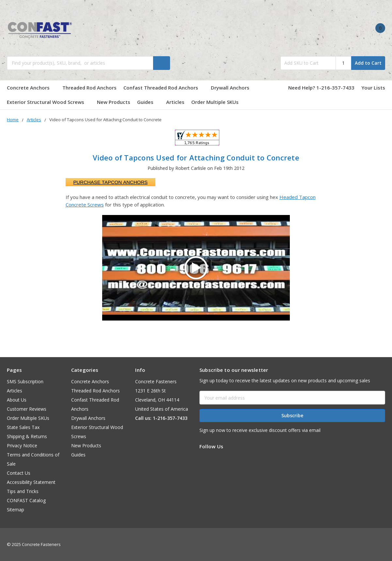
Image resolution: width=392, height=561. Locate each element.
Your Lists (373, 88)
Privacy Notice (22, 445)
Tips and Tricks (23, 491)
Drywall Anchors (230, 88)
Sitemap (16, 510)
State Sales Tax (23, 427)
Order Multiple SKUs (215, 102)
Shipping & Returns (27, 436)
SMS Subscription (25, 381)
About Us (17, 400)
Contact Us (19, 473)
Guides (148, 102)
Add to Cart (368, 63)
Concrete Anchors (31, 88)
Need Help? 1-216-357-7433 (321, 88)
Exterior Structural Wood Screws (48, 102)
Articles (175, 102)
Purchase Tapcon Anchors (111, 182)
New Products (114, 102)
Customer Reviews (27, 409)
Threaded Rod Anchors (89, 88)
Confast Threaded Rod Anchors (164, 88)
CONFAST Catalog (26, 500)
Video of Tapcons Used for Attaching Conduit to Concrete (196, 157)
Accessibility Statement (31, 482)
